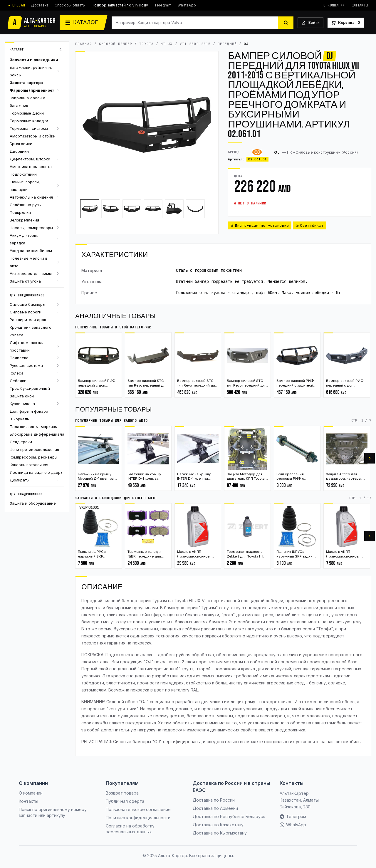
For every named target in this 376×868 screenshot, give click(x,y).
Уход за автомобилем (31, 251)
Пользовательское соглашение (138, 809)
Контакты (359, 5)
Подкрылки (20, 212)
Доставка (40, 5)
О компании (334, 5)
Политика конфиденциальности (138, 818)
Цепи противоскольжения (34, 449)
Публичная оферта (125, 801)
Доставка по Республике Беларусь (229, 816)
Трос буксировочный (30, 388)
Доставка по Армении (215, 808)
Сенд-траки (21, 442)
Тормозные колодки (29, 121)
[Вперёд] (370, 458)
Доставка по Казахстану (218, 825)
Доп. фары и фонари (29, 411)
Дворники (19, 151)
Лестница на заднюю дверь (36, 472)
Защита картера (26, 83)
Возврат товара (122, 793)
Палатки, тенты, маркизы (34, 427)
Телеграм (293, 816)
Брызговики (21, 144)
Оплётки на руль (25, 205)
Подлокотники (23, 174)
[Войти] (310, 23)
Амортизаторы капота (31, 167)
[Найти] (286, 23)
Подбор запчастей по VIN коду (120, 5)
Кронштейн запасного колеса (31, 331)
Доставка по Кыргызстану (220, 833)
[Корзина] (346, 23)
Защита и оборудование (33, 503)
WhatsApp (187, 5)
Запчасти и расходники (34, 60)
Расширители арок (28, 320)
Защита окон (22, 396)
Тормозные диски (27, 113)
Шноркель (19, 419)
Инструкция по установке (260, 225)
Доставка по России (214, 800)
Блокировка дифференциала (37, 434)
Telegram (163, 5)
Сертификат (310, 225)
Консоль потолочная (29, 465)
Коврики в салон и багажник (27, 102)
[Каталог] (83, 23)
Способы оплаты (70, 5)
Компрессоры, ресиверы (33, 457)
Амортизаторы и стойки (33, 136)
